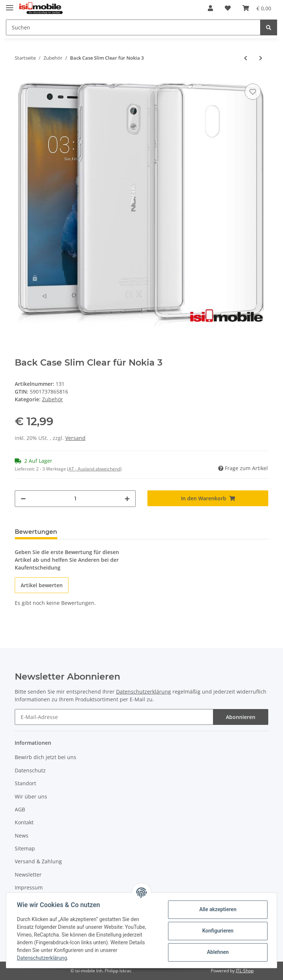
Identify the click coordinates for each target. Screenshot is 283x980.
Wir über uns (31, 796)
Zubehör (53, 399)
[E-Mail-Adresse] (114, 717)
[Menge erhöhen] (127, 499)
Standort (25, 783)
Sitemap (25, 848)
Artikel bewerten (42, 585)
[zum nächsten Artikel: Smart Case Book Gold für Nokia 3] (261, 58)
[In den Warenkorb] (208, 498)
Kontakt (24, 822)
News (22, 836)
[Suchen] (133, 27)
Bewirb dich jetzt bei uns (46, 757)
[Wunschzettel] (228, 8)
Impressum (29, 887)
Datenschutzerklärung (144, 692)
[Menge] (75, 499)
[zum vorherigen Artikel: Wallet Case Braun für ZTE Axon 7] (246, 58)
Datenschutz (30, 770)
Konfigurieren (216, 931)
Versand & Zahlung (38, 861)
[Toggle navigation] (10, 5)
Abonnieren (241, 717)
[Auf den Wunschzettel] (253, 92)
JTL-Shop (245, 971)
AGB (20, 809)
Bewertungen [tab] (36, 532)
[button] (210, 8)
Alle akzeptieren (216, 909)
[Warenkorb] (257, 8)
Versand (75, 438)
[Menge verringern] (23, 499)
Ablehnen (216, 952)
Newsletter (28, 875)
